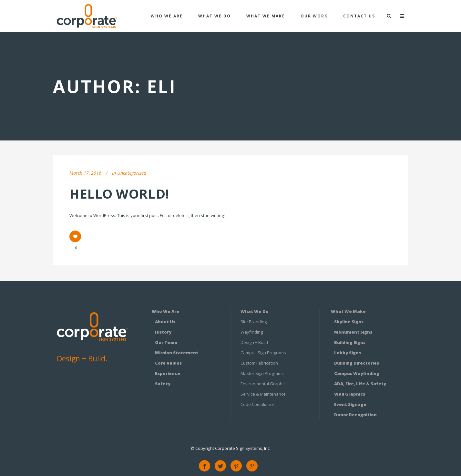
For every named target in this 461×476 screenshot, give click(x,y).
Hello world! (119, 194)
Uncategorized (132, 173)
